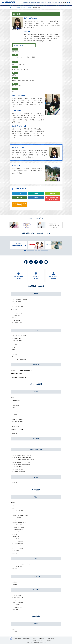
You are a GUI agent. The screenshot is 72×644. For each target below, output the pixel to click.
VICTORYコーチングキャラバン (19, 377)
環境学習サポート (15, 569)
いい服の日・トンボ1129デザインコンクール (22, 370)
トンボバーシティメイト (17, 313)
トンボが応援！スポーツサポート (19, 527)
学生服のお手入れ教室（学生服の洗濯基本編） (22, 455)
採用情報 (23, 7)
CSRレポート (14, 571)
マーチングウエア (15, 354)
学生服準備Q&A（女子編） (17, 469)
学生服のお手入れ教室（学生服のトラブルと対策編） (23, 460)
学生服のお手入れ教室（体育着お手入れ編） (21, 464)
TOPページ (12, 7)
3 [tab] (30, 250)
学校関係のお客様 (36, 286)
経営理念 (13, 506)
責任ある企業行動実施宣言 (17, 544)
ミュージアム (36, 590)
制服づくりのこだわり (16, 302)
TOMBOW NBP (15, 403)
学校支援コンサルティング (17, 306)
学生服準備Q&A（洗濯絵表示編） (19, 472)
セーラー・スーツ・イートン (18, 411)
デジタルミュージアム (16, 595)
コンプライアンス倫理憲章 (17, 541)
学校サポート (36, 365)
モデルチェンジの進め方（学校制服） (20, 299)
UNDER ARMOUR (16, 352)
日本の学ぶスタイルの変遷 (17, 602)
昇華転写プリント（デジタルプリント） (20, 359)
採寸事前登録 (14, 534)
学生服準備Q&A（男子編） (17, 467)
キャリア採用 (14, 632)
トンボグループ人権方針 (17, 546)
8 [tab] (44, 250)
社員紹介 (29, 7)
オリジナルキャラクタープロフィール (20, 532)
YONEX (13, 350)
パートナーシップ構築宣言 (17, 548)
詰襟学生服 (14, 397)
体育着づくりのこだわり (17, 341)
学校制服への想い (15, 304)
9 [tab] (47, 250)
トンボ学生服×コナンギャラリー (19, 530)
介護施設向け (14, 582)
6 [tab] (38, 250)
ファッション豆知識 (16, 605)
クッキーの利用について (38, 640)
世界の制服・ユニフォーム (17, 598)
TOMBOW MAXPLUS (16, 401)
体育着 (36, 330)
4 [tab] (33, 250)
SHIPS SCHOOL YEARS (17, 323)
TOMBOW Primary (16, 325)
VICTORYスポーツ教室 (17, 374)
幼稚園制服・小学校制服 (17, 430)
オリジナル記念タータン (17, 525)
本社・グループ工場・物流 (17, 511)
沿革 (13, 508)
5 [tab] (36, 250)
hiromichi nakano (15, 424)
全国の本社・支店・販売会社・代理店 (20, 515)
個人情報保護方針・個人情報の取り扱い (22, 639)
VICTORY (14, 408)
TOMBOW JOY (15, 433)
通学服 (36, 392)
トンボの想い (14, 520)
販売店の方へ (14, 482)
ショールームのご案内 (16, 518)
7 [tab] (41, 250)
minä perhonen (15, 318)
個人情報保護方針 (15, 537)
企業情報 (18, 7)
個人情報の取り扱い (16, 539)
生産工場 (13, 513)
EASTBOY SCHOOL (16, 320)
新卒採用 (13, 629)
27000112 (11, 639)
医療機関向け (14, 584)
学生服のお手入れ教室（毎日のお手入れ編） (21, 462)
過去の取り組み (15, 609)
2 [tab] (27, 250)
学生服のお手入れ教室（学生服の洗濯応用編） (22, 457)
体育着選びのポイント (16, 338)
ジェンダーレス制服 (16, 315)
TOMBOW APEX (15, 405)
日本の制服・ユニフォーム (17, 600)
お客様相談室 (48, 640)
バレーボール (14, 357)
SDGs (36, 559)
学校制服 (36, 294)
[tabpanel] (36, 245)
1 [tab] (24, 250)
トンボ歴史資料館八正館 (17, 607)
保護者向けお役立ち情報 (36, 450)
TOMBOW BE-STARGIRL (17, 419)
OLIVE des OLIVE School (17, 422)
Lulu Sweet (14, 417)
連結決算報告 (14, 553)
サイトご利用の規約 (50, 638)
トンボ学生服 (14, 415)
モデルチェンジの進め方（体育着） (19, 336)
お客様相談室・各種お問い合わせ (19, 522)
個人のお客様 (36, 384)
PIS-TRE (13, 347)
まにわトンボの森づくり (17, 566)
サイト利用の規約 (15, 551)
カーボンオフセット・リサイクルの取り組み (21, 564)
